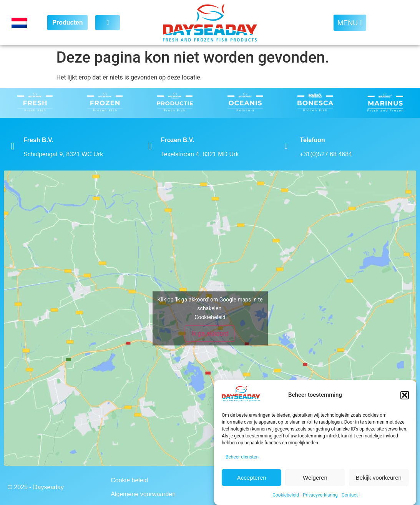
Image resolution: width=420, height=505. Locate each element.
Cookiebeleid (286, 495)
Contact (350, 495)
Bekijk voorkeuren (379, 478)
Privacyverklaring (320, 495)
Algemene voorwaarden (143, 494)
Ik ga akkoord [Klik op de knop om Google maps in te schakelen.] (210, 333)
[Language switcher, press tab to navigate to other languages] (24, 23)
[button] (405, 395)
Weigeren (315, 478)
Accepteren (252, 478)
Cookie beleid (129, 480)
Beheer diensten (242, 457)
